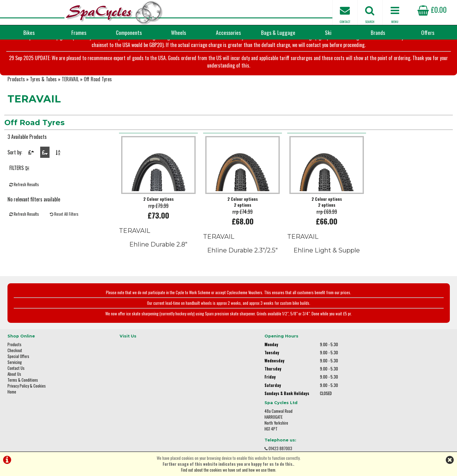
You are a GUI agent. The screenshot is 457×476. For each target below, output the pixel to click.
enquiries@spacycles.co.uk (370, 411)
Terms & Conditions (23, 389)
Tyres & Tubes (43, 90)
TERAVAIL (70, 90)
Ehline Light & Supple (327, 262)
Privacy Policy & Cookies (27, 395)
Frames (79, 32)
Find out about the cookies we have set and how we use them (228, 470)
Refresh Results (24, 197)
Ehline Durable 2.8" (158, 256)
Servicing (15, 372)
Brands (378, 32)
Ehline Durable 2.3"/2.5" (243, 262)
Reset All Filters (64, 227)
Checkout (15, 360)
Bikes (29, 32)
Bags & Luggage (278, 32)
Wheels (179, 32)
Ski (328, 32)
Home (12, 401)
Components (129, 32)
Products (16, 90)
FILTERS (19, 181)
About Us (14, 383)
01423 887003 (360, 391)
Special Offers (18, 366)
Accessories (228, 32)
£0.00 (432, 9)
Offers (428, 32)
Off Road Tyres (98, 90)
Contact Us (16, 377)
